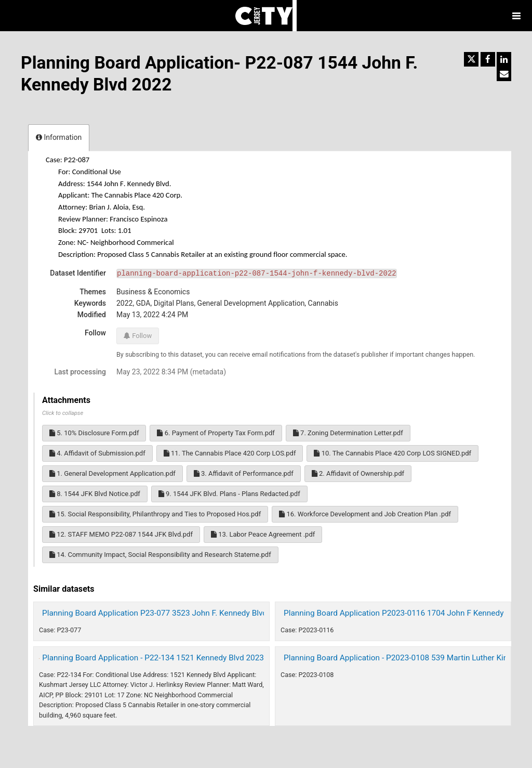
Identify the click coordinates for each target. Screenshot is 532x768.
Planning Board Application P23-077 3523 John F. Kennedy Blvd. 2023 (165, 613)
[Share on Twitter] (471, 59)
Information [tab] (59, 137)
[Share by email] (504, 74)
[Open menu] (516, 16)
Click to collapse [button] (63, 413)
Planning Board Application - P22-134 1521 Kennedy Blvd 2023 (153, 658)
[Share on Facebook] (488, 59)
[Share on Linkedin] (504, 59)
